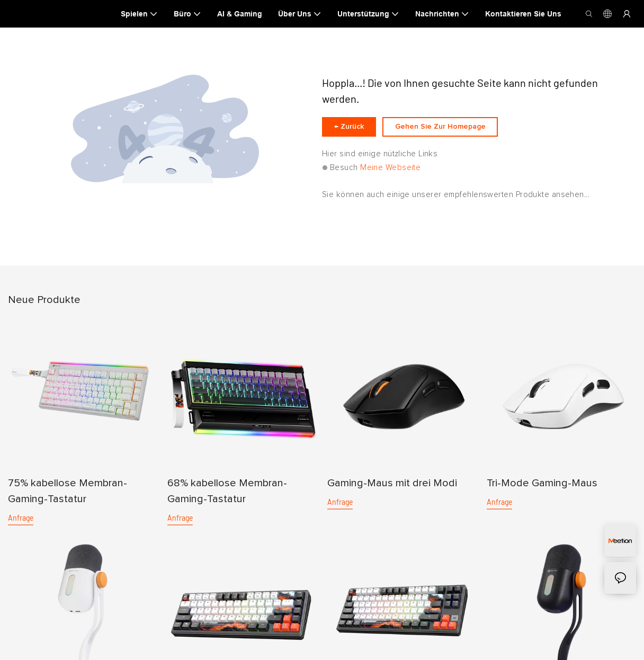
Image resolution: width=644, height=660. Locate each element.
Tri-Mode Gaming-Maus (542, 489)
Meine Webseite (390, 174)
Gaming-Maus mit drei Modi (392, 489)
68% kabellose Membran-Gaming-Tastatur (227, 497)
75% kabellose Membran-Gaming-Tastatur (68, 497)
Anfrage (21, 524)
